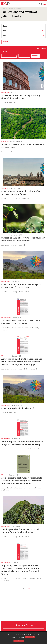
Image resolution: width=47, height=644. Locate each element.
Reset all (35, 56)
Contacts (11, 8)
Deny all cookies (19, 641)
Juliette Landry (18, 8)
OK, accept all (30, 637)
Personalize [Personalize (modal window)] (30, 641)
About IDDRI (5, 8)
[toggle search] (41, 4)
